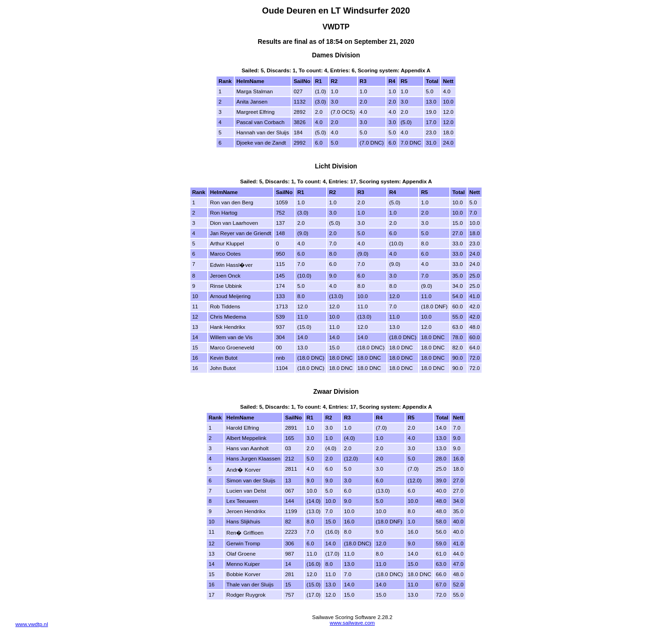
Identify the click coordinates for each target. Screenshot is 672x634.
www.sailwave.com (353, 623)
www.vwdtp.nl (32, 624)
